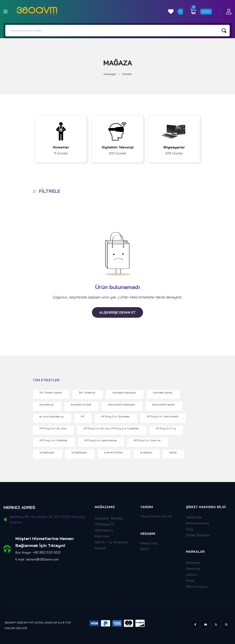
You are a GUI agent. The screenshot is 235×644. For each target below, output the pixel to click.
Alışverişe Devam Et (117, 312)
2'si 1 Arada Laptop (51, 393)
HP (84, 416)
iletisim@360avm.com (42, 559)
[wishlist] (171, 12)
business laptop (165, 393)
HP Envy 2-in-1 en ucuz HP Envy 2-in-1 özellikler (112, 428)
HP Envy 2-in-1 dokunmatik (165, 416)
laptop (176, 452)
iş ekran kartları (115, 452)
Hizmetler (61, 147)
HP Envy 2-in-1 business (117, 416)
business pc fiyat (82, 404)
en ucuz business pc (52, 416)
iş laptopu (148, 452)
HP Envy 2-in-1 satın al (149, 440)
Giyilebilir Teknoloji (118, 147)
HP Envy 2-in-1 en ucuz (54, 428)
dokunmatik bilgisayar (123, 404)
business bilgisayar (126, 393)
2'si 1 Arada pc (88, 393)
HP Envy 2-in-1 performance (102, 440)
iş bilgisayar (48, 452)
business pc (47, 404)
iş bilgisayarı (80, 452)
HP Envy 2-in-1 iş (167, 428)
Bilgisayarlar (174, 147)
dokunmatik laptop (166, 404)
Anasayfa (110, 74)
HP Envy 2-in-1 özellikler (54, 440)
